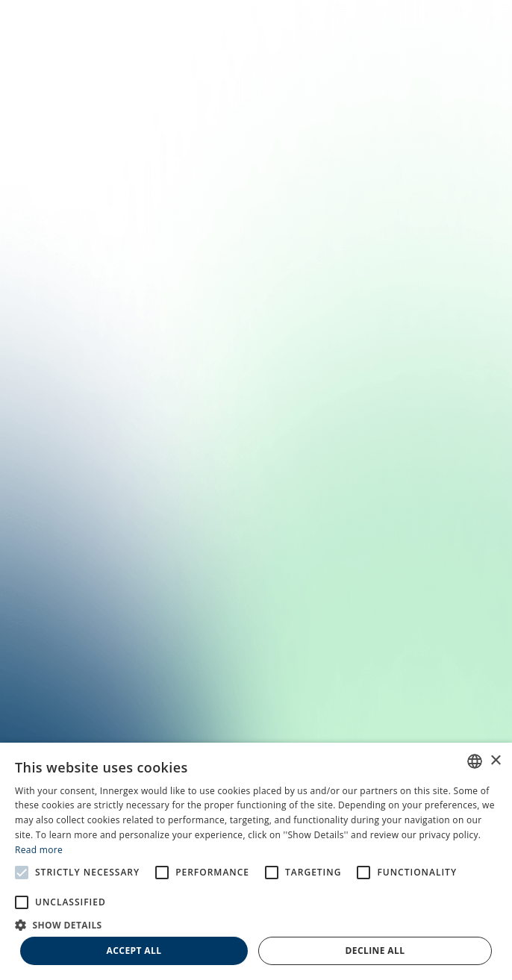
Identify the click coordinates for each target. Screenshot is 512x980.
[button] (256, 924)
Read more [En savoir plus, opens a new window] (39, 850)
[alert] (256, 861)
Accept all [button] (134, 951)
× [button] (495, 761)
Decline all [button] (375, 951)
